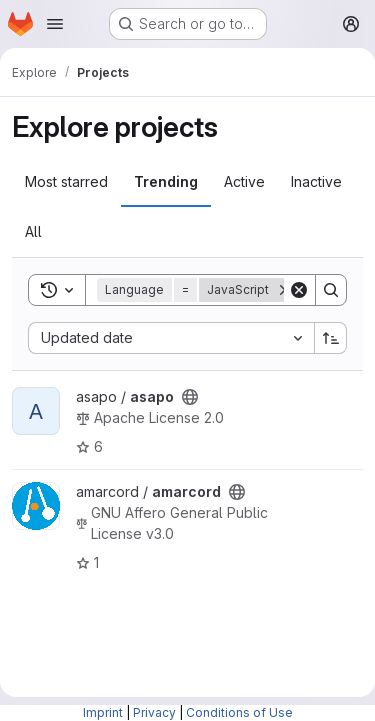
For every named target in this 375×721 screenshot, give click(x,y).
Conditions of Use (239, 712)
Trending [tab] (166, 181)
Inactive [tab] (316, 181)
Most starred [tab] (66, 181)
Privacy (154, 712)
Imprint (103, 712)
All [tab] (33, 231)
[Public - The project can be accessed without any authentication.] (190, 397)
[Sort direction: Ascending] (331, 338)
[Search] (331, 290)
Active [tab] (244, 181)
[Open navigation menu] (55, 24)
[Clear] (299, 290)
